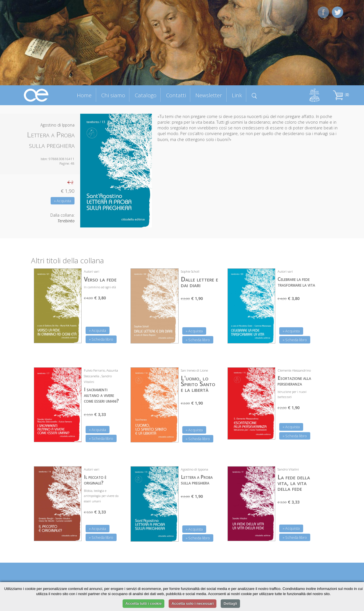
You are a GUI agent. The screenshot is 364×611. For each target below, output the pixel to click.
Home (84, 95)
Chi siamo (113, 95)
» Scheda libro (101, 339)
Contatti (176, 95)
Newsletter (209, 95)
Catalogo (146, 95)
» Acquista (63, 201)
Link (237, 95)
